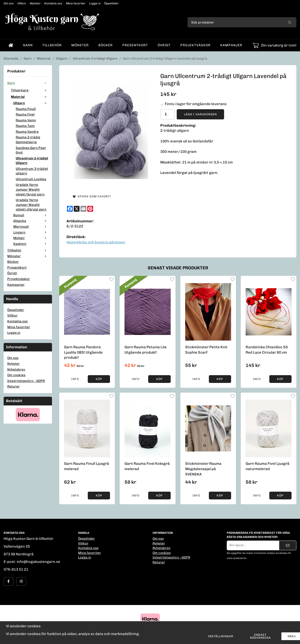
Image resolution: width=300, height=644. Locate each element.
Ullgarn (31, 103)
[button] (99, 379)
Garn (28, 45)
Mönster (80, 45)
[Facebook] (70, 209)
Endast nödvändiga (260, 636)
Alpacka (31, 221)
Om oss (9, 3)
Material (30, 97)
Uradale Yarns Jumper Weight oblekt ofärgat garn (31, 205)
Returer (14, 386)
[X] (77, 209)
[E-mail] (83, 209)
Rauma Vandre (27, 132)
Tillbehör (52, 45)
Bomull (31, 215)
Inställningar (221, 636)
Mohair (31, 238)
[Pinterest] (90, 209)
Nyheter (35, 3)
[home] (11, 45)
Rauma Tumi (25, 126)
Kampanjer (231, 45)
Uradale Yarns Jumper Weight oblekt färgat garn (30, 189)
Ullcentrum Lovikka (31, 179)
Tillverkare (30, 90)
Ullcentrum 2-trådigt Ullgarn (32, 161)
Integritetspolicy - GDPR (26, 381)
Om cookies (16, 375)
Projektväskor (195, 45)
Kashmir (31, 244)
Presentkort (135, 45)
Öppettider (111, 3)
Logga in (95, 3)
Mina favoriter (76, 3)
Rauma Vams (26, 120)
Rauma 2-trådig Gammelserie (28, 140)
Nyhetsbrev (16, 369)
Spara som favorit (92, 196)
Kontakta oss (53, 3)
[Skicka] (288, 545)
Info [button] (75, 379)
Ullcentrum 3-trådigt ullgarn (32, 171)
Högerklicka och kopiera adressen (96, 242)
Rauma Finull (26, 109)
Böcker (106, 45)
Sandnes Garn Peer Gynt (31, 150)
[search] (290, 22)
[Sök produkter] (235, 22)
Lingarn (31, 232)
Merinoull (31, 226)
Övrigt (164, 45)
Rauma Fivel (25, 114)
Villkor (22, 3)
